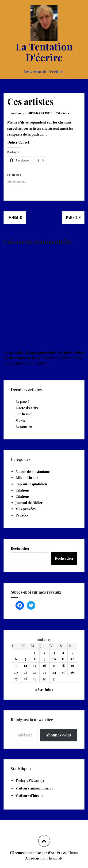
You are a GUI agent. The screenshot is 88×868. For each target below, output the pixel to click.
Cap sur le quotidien (31, 484)
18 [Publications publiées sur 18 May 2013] (63, 666)
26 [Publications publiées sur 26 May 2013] (72, 672)
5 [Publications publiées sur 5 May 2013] (72, 652)
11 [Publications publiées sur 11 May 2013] (63, 659)
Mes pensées (26, 509)
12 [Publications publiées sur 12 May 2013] (72, 659)
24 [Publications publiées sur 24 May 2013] (54, 672)
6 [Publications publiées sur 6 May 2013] (16, 659)
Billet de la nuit (27, 478)
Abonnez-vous (59, 735)
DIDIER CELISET (40, 113)
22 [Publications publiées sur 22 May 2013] (35, 672)
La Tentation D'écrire (44, 52)
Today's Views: (27, 781)
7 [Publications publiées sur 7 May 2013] (25, 659)
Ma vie (21, 420)
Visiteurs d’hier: (28, 796)
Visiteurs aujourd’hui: (33, 788)
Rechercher (20, 548)
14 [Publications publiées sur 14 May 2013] (25, 666)
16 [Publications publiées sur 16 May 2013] (44, 666)
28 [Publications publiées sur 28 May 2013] (25, 679)
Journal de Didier (29, 503)
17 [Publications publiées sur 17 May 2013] (54, 666)
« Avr (39, 690)
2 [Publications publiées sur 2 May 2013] (44, 652)
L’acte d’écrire (27, 408)
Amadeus (33, 858)
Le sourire (24, 427)
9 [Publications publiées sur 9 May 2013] (44, 659)
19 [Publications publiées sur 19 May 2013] (72, 666)
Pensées (22, 515)
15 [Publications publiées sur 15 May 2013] (35, 666)
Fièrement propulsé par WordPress (38, 853)
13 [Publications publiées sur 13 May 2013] (16, 666)
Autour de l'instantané (33, 472)
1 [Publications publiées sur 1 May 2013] (35, 652)
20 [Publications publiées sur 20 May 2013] (16, 672)
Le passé (22, 402)
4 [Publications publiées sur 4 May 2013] (63, 652)
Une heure (23, 414)
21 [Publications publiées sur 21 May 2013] (25, 672)
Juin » (49, 690)
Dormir (15, 217)
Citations (62, 113)
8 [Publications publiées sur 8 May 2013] (35, 659)
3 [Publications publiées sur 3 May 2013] (54, 652)
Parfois (73, 217)
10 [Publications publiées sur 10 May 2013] (54, 659)
